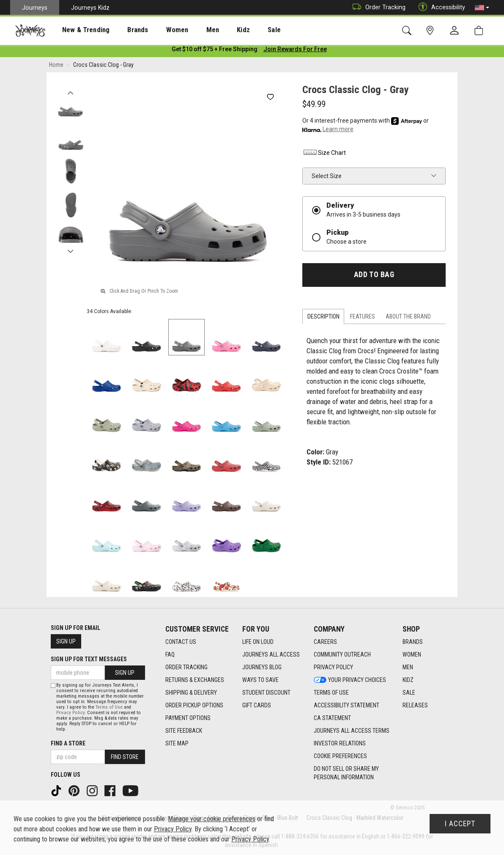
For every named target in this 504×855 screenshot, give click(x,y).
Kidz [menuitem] (218, 30)
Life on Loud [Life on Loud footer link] (258, 642)
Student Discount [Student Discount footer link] (266, 693)
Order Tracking (377, 7)
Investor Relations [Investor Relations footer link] (340, 744)
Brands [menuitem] (125, 30)
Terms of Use (109, 707)
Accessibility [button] (440, 7)
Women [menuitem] (159, 30)
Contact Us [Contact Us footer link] (181, 642)
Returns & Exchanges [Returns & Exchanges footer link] (195, 680)
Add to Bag (374, 276)
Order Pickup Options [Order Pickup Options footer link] (194, 706)
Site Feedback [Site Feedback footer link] (184, 731)
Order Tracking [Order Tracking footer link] (186, 668)
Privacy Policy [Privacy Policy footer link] (333, 668)
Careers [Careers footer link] (325, 642)
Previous (70, 92)
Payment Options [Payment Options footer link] (188, 718)
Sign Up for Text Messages (89, 659)
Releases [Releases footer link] (415, 706)
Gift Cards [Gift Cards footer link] (257, 706)
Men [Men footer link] (408, 668)
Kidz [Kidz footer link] (408, 680)
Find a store (68, 743)
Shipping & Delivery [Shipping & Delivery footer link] (191, 693)
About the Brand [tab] (408, 318)
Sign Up (66, 641)
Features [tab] (363, 318)
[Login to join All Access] (215, 51)
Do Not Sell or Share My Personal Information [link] (346, 773)
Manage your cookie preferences (212, 819)
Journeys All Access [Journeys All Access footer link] (271, 655)
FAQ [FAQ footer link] (170, 655)
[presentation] (78, 30)
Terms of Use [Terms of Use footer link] (331, 693)
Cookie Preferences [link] (340, 756)
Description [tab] (323, 318)
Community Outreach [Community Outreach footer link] (342, 655)
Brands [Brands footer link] (413, 642)
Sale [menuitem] (244, 30)
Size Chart (324, 154)
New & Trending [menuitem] (78, 30)
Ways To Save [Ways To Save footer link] (260, 680)
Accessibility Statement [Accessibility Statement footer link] (346, 706)
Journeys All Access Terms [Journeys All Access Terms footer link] (352, 731)
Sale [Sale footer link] (409, 693)
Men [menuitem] (190, 30)
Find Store (125, 757)
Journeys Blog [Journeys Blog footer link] (262, 668)
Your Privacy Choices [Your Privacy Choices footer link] (350, 680)
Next (70, 251)
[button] (482, 8)
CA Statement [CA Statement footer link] (332, 718)
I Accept (460, 824)
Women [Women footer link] (412, 655)
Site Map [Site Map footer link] (177, 744)
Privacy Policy (70, 713)
